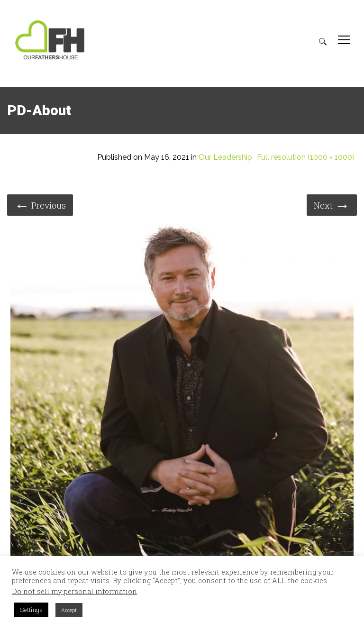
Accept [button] (69, 610)
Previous (40, 205)
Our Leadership (225, 157)
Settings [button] (31, 610)
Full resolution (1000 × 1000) (306, 157)
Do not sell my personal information (74, 592)
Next (332, 205)
